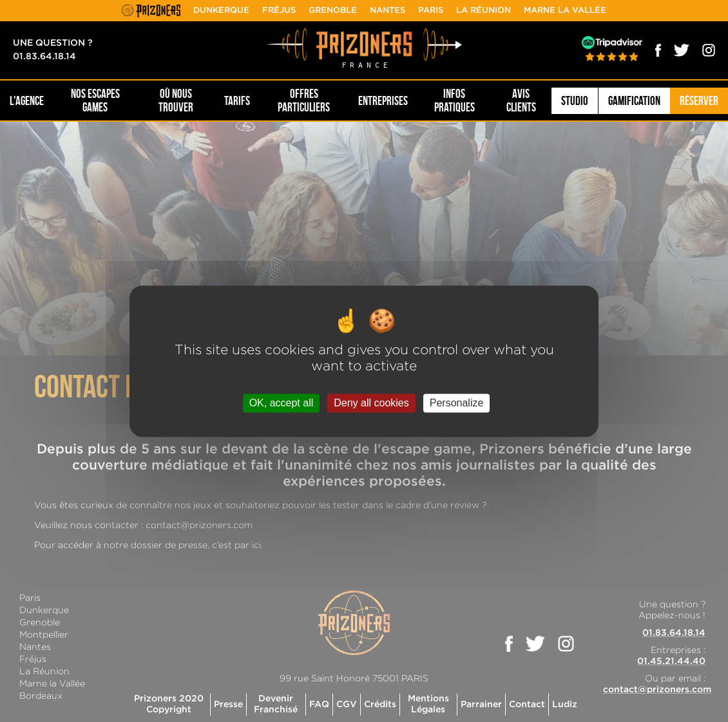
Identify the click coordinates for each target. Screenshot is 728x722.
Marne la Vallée (565, 11)
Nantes (388, 11)
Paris (431, 11)
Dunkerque (221, 11)
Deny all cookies (371, 403)
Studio (575, 101)
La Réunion (484, 11)
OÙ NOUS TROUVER (176, 100)
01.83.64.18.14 (44, 57)
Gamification (634, 101)
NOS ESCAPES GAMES (95, 100)
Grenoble (333, 11)
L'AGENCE (27, 101)
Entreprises (383, 101)
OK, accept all (282, 403)
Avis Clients (521, 100)
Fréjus (279, 11)
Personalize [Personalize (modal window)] (457, 403)
